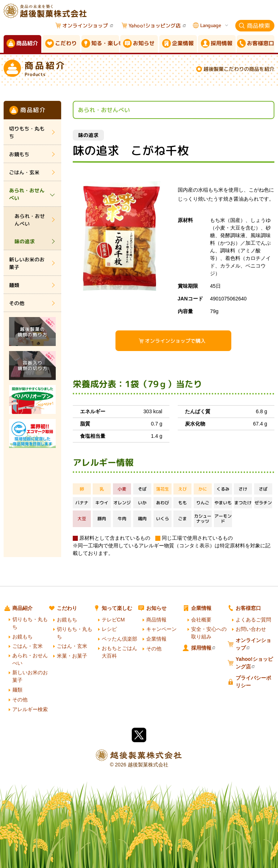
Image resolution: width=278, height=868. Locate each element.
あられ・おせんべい (27, 194)
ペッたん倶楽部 (119, 639)
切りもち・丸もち (27, 132)
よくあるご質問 (253, 620)
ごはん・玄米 (24, 172)
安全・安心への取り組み (209, 633)
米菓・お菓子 (72, 656)
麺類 (14, 285)
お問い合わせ (251, 629)
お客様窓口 (248, 608)
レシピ (109, 629)
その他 (17, 303)
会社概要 (201, 620)
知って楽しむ (117, 608)
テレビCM (113, 620)
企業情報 (156, 639)
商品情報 (156, 620)
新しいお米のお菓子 (27, 263)
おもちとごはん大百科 (119, 652)
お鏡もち (19, 154)
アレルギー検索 (30, 709)
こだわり (67, 608)
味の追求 (25, 241)
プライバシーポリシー (253, 682)
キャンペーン (161, 629)
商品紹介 (22, 608)
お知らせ (156, 608)
